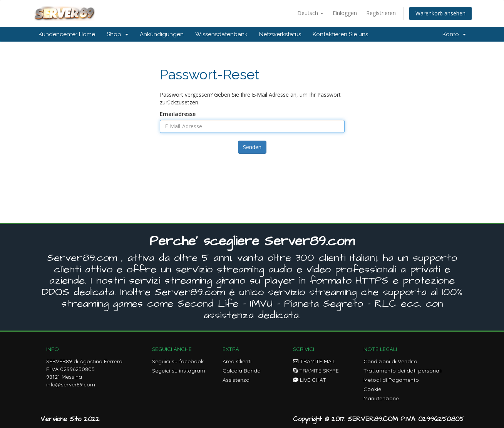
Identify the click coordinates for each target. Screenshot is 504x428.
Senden (252, 147)
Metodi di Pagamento (391, 380)
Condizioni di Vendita (390, 361)
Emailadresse (178, 114)
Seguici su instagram (179, 371)
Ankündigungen (162, 34)
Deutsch (310, 13)
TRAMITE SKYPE (316, 371)
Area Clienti (237, 361)
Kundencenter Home (67, 34)
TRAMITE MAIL (314, 361)
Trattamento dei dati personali (403, 371)
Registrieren (381, 13)
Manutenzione (381, 398)
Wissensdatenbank (221, 34)
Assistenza (236, 380)
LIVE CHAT (310, 380)
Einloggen (345, 13)
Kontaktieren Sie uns (340, 34)
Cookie (372, 389)
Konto (454, 34)
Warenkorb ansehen (440, 13)
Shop (117, 34)
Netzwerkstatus (280, 34)
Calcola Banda (242, 371)
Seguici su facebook (178, 361)
